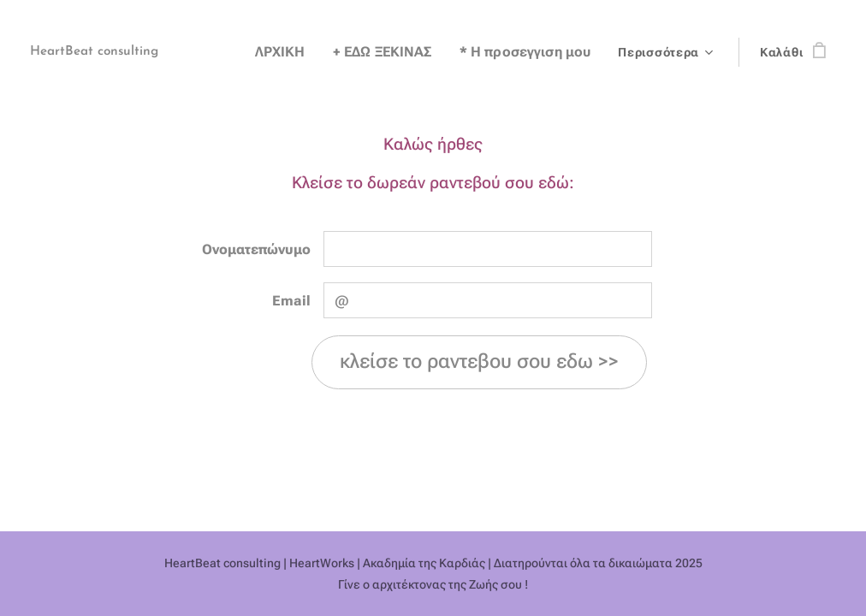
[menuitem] (305, 52)
